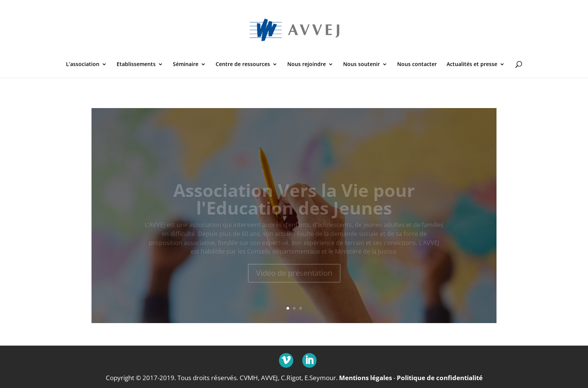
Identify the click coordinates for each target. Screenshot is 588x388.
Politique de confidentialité (440, 378)
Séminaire (186, 65)
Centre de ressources (243, 65)
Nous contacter (417, 65)
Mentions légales (365, 378)
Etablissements (136, 65)
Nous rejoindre (307, 65)
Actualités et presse (472, 65)
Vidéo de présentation (294, 277)
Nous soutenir (361, 65)
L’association (83, 65)
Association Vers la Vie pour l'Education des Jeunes (294, 203)
